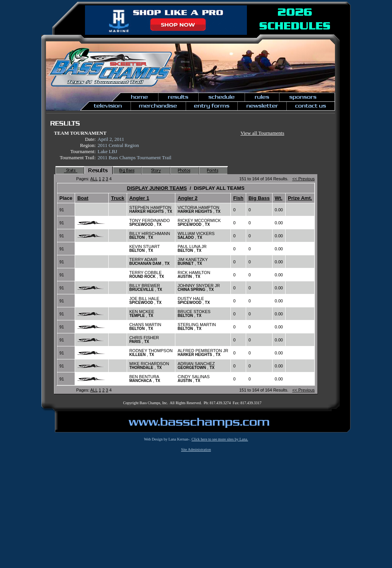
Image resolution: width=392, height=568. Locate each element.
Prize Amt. (300, 198)
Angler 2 (188, 198)
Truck (118, 198)
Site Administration (196, 450)
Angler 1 (139, 198)
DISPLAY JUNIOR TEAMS (157, 188)
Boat (83, 198)
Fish (238, 198)
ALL (94, 179)
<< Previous (303, 179)
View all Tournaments (262, 133)
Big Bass (259, 198)
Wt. (279, 198)
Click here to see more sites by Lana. (220, 439)
